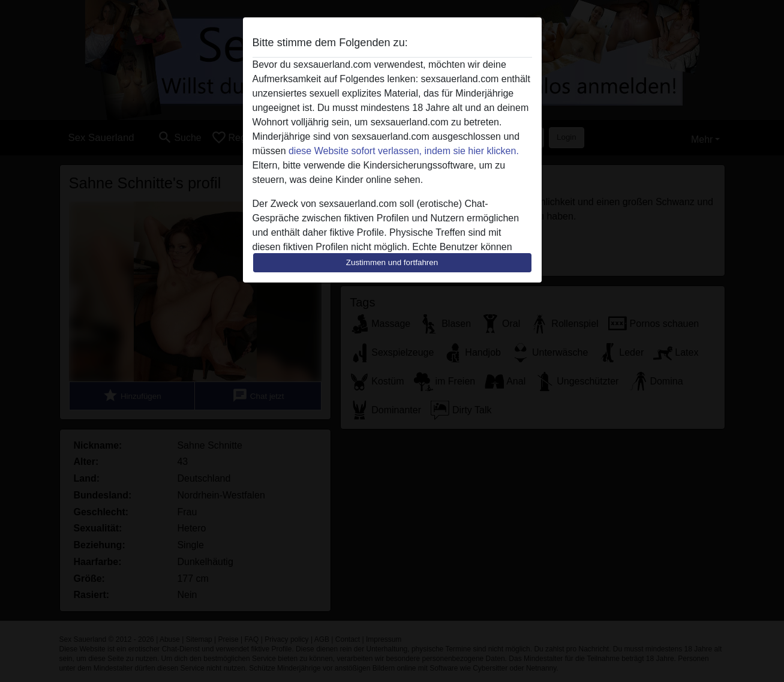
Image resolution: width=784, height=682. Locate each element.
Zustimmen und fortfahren (392, 262)
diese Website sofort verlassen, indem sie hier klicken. (404, 151)
